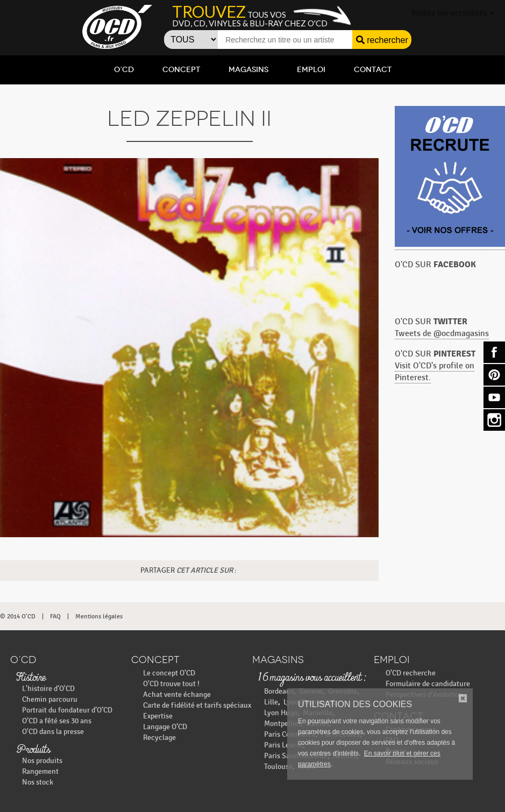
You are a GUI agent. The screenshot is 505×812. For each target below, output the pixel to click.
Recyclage (159, 738)
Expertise (158, 716)
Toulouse (278, 767)
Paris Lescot (283, 745)
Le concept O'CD (169, 673)
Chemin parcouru (50, 699)
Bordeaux (279, 691)
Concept (181, 70)
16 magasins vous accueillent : (312, 678)
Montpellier (282, 724)
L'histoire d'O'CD (48, 689)
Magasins (248, 70)
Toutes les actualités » (453, 13)
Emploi (311, 70)
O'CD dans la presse (53, 732)
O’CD (124, 70)
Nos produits (42, 761)
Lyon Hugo (281, 713)
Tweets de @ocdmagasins (442, 334)
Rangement (40, 771)
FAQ (55, 616)
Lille (271, 702)
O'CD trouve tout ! (171, 684)
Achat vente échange (177, 695)
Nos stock (38, 782)
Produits (33, 750)
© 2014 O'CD (18, 616)
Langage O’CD (165, 727)
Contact (373, 70)
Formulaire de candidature (428, 684)
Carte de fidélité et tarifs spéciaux (197, 705)
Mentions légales (99, 616)
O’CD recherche (411, 673)
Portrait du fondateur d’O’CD (67, 710)
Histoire (31, 678)
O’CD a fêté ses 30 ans (57, 721)
